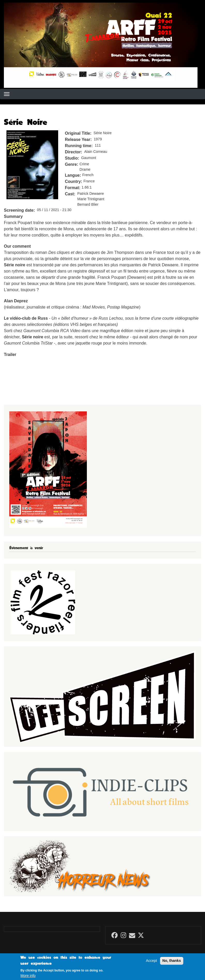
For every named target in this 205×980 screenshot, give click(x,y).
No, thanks (172, 961)
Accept (151, 961)
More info (28, 976)
